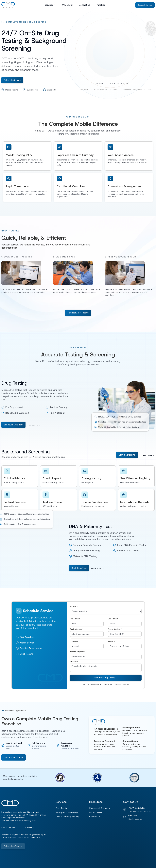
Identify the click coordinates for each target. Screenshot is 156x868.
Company (74, 641)
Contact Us (85, 5)
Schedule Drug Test (13, 425)
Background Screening (67, 812)
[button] (50, 5)
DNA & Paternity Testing (67, 817)
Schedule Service (12, 80)
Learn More (34, 425)
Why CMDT (68, 5)
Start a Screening (127, 455)
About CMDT (96, 812)
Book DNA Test (79, 568)
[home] (8, 5)
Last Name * (113, 619)
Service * (74, 606)
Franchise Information (100, 808)
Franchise (101, 5)
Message (74, 661)
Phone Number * (115, 629)
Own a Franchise (14, 757)
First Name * (75, 619)
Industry (111, 641)
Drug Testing (62, 808)
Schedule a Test (13, 846)
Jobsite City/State (77, 652)
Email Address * (77, 629)
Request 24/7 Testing (78, 313)
